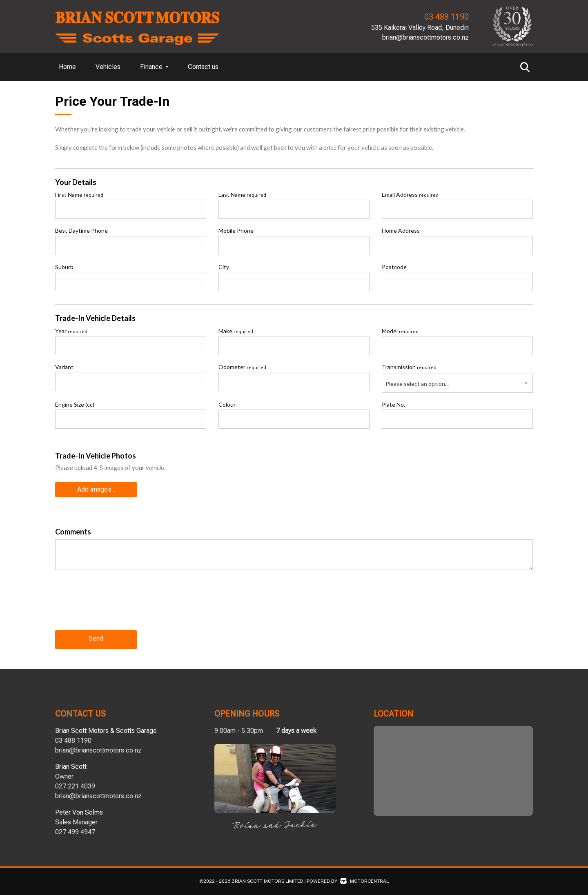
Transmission (409, 367)
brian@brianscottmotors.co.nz (425, 37)
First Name (79, 195)
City (224, 267)
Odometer (242, 367)
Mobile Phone (236, 230)
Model (400, 331)
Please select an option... (417, 384)
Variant (64, 367)
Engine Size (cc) (75, 404)
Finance (154, 67)
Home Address (401, 230)
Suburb (64, 267)
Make (236, 331)
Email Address (410, 195)
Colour (227, 404)
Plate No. (393, 404)
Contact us (203, 67)
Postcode (394, 267)
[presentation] (117, 606)
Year (71, 331)
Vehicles (108, 67)
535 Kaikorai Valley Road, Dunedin (420, 28)
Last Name (242, 195)
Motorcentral (364, 879)
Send (96, 638)
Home (67, 67)
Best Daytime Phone (81, 230)
